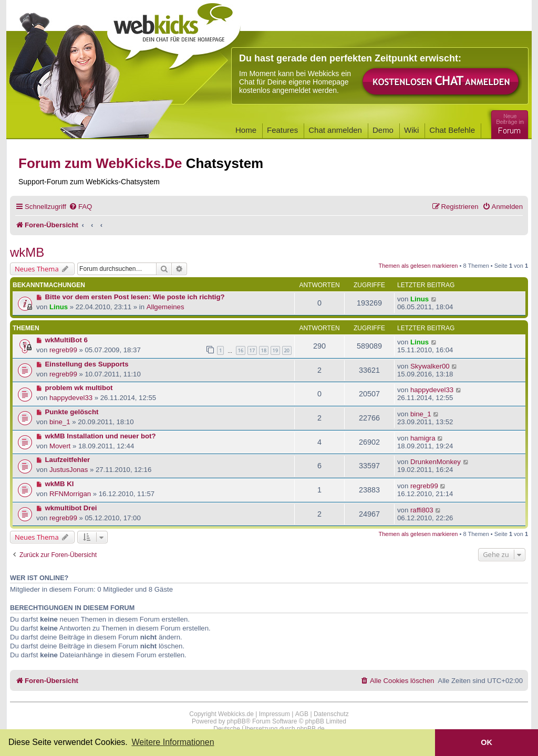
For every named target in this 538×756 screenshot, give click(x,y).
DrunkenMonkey (436, 462)
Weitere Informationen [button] (173, 742)
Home (246, 130)
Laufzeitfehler (68, 460)
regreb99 (63, 350)
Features (282, 130)
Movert (60, 446)
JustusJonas (69, 470)
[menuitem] (80, 207)
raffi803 (422, 510)
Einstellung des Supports (87, 364)
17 (252, 350)
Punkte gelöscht (72, 412)
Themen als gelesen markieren (418, 266)
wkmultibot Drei (71, 508)
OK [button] (487, 742)
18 (264, 350)
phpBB (236, 721)
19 (275, 350)
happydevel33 (71, 398)
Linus (59, 307)
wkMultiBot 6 (66, 340)
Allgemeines (165, 307)
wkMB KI (60, 484)
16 (241, 350)
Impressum (275, 714)
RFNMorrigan (70, 494)
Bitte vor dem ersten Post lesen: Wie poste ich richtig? (135, 297)
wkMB (27, 252)
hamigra (423, 438)
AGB (302, 714)
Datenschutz (331, 714)
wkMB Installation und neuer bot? (101, 436)
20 (287, 350)
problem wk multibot (79, 388)
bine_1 (60, 422)
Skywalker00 (430, 366)
